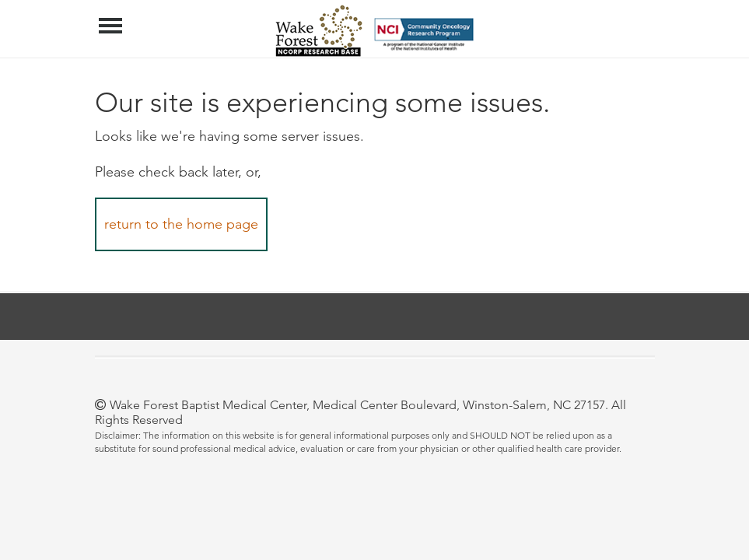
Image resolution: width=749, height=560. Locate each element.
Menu (112, 18)
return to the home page (181, 224)
